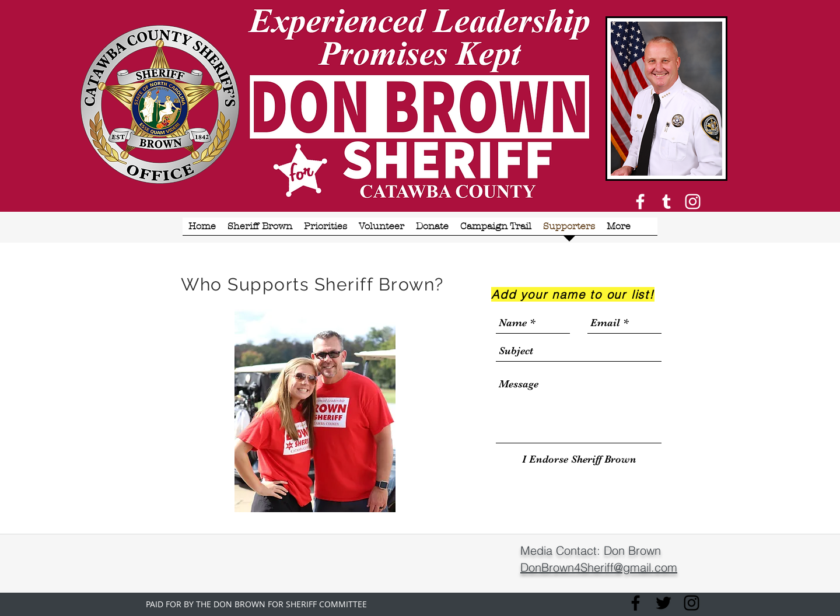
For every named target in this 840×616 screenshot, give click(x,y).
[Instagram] (693, 202)
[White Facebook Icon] (640, 202)
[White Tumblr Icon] (666, 202)
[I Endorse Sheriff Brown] (579, 459)
